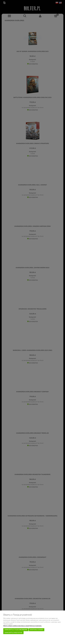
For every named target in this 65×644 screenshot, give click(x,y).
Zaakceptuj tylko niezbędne (16, 630)
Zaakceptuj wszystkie (13, 633)
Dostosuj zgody (37, 630)
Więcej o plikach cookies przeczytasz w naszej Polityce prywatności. (23, 626)
